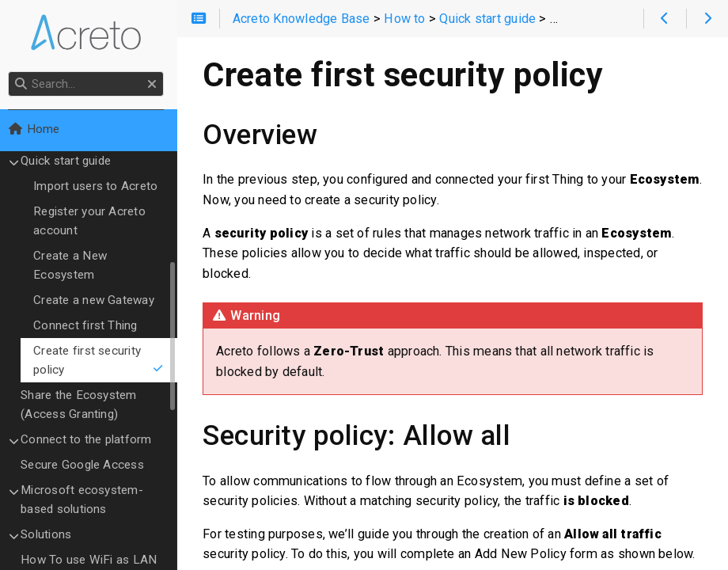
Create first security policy (103, 360)
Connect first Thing (90, 325)
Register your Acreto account (94, 221)
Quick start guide (70, 161)
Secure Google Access (87, 465)
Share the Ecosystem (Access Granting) (83, 405)
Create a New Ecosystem (75, 265)
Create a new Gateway (99, 300)
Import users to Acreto (100, 186)
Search (14, 72)
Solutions (51, 534)
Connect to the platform (91, 439)
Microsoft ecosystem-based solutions (87, 500)
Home (38, 129)
